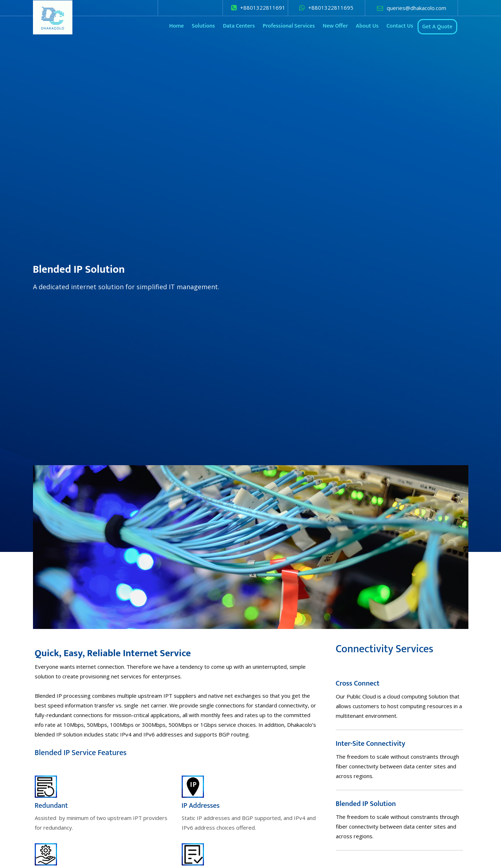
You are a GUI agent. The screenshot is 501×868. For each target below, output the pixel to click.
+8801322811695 (331, 8)
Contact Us (400, 26)
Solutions (203, 26)
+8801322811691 (263, 8)
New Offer (335, 26)
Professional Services (289, 26)
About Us (367, 26)
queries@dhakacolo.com (416, 8)
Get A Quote (437, 27)
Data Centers (239, 26)
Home (176, 26)
